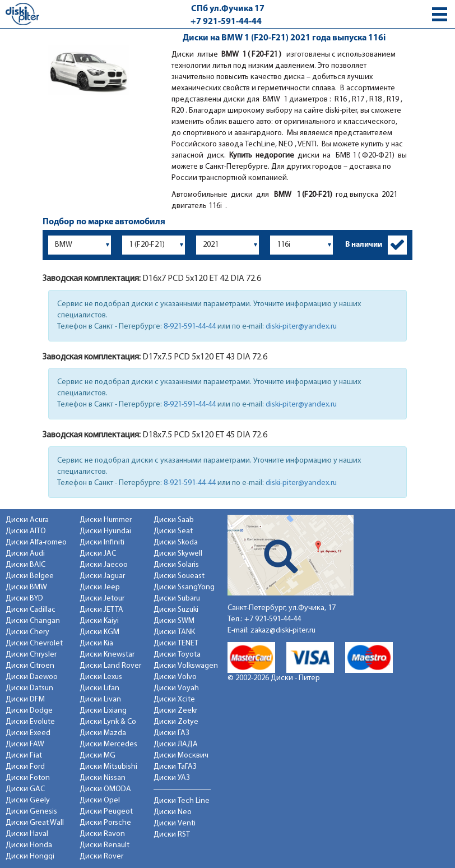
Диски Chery (27, 632)
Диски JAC (98, 554)
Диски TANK (174, 632)
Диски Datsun (29, 688)
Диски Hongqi (30, 857)
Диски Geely (28, 800)
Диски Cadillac (31, 610)
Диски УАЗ (172, 778)
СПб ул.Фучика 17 (228, 9)
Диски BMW (26, 587)
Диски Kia (96, 643)
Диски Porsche (105, 823)
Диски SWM (174, 621)
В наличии (364, 245)
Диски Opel (100, 800)
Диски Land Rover (110, 666)
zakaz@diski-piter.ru (283, 631)
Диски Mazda (103, 733)
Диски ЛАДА (176, 744)
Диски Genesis (31, 812)
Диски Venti (175, 823)
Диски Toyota (177, 655)
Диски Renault (105, 845)
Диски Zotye (176, 722)
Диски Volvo (175, 677)
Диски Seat (173, 531)
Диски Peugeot (106, 812)
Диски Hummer (106, 520)
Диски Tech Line (182, 801)
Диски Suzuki (176, 610)
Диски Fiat (24, 756)
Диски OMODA (105, 789)
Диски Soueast (179, 576)
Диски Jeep (100, 587)
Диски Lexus (101, 677)
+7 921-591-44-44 (226, 22)
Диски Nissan (103, 778)
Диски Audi (25, 554)
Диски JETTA (101, 610)
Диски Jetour (102, 599)
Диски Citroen (30, 666)
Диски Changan (33, 621)
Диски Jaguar (102, 576)
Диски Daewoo (32, 677)
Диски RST (172, 835)
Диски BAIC (25, 565)
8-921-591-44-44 (190, 327)
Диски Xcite (174, 700)
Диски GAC (25, 789)
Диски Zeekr (175, 711)
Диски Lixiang (103, 711)
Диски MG (97, 756)
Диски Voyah (176, 688)
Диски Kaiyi (99, 621)
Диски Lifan (99, 688)
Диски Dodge (29, 711)
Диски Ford (25, 767)
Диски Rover (101, 857)
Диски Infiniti (102, 542)
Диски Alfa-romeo (36, 542)
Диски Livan (100, 700)
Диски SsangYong (184, 587)
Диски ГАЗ (171, 733)
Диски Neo (173, 812)
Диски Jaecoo (104, 565)
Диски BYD (24, 599)
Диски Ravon (102, 834)
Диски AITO (26, 531)
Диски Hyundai (105, 531)
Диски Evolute (30, 722)
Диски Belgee (30, 576)
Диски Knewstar (107, 655)
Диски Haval (27, 834)
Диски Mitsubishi (108, 767)
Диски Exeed (28, 733)
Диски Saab (174, 520)
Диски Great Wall (35, 823)
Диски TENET (176, 643)
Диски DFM (25, 700)
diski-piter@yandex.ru (301, 327)
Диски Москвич (181, 756)
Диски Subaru (177, 599)
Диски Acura (27, 520)
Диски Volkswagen (186, 666)
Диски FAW (25, 744)
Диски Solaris (176, 565)
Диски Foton (28, 778)
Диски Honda (29, 845)
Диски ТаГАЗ (175, 767)
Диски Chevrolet (34, 643)
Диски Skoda (176, 542)
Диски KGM (99, 632)
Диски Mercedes (108, 744)
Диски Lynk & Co (108, 722)
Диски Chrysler (31, 655)
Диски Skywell (178, 554)
